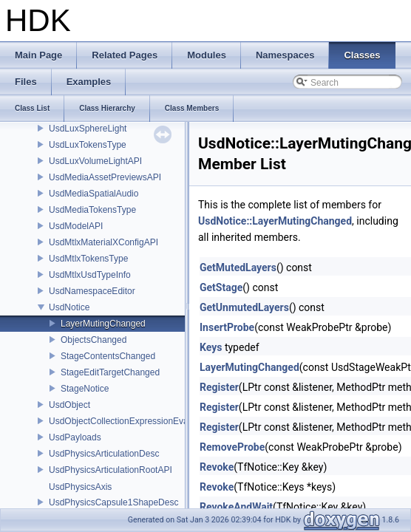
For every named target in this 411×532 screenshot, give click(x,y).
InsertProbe (227, 327)
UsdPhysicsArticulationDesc (104, 454)
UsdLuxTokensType (88, 145)
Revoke (217, 467)
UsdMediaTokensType (92, 210)
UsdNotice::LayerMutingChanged (275, 221)
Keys (211, 347)
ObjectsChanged (94, 340)
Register (219, 387)
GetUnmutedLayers (244, 307)
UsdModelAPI (76, 226)
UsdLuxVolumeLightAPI (95, 161)
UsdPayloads (75, 437)
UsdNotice (69, 307)
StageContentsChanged (108, 356)
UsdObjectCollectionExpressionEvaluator (130, 421)
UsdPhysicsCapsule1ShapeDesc (113, 502)
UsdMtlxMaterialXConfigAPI (103, 242)
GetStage (221, 287)
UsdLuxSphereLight (88, 129)
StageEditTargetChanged (110, 372)
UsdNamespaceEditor (92, 291)
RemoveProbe (232, 447)
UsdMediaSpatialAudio (94, 194)
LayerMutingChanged (103, 324)
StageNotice (85, 389)
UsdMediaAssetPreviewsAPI (105, 177)
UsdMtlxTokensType (88, 259)
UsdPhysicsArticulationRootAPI (111, 470)
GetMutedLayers (238, 267)
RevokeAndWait (236, 507)
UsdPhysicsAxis (80, 487)
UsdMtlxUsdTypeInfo (90, 275)
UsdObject (69, 405)
